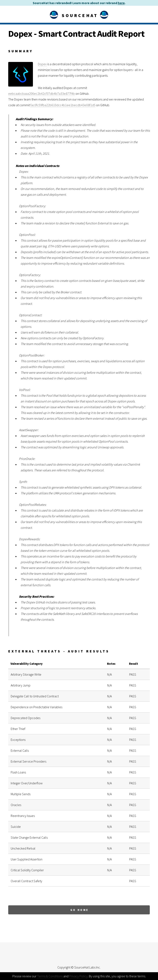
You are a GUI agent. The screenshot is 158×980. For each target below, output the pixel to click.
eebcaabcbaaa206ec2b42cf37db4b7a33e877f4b (42, 94)
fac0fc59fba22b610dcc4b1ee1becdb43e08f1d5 (63, 105)
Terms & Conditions (50, 976)
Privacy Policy (78, 976)
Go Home (80, 910)
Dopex (42, 64)
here (121, 3)
